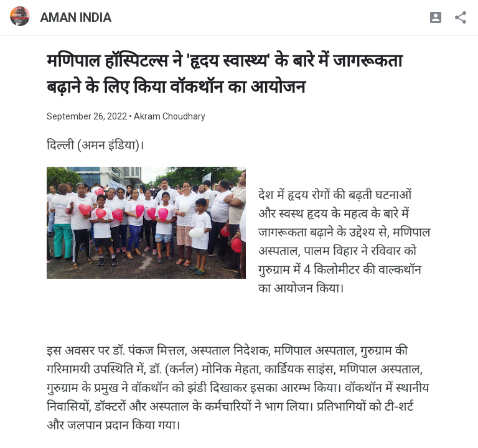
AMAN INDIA (76, 17)
